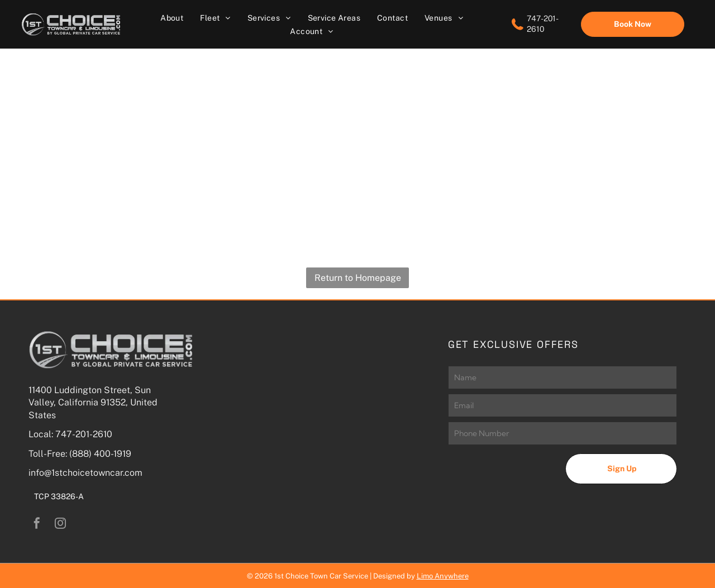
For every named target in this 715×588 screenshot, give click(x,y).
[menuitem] (172, 18)
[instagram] (60, 525)
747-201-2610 (84, 434)
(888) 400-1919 (100, 454)
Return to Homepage (358, 278)
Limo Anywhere (443, 576)
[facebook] (37, 525)
